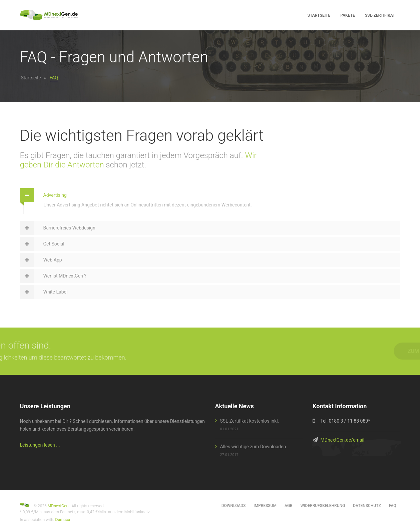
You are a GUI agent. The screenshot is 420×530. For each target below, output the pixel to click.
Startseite (31, 78)
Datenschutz (367, 506)
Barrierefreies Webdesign (69, 228)
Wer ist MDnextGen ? (65, 276)
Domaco (63, 520)
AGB (289, 506)
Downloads (234, 506)
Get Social (54, 244)
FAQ (393, 506)
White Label (56, 292)
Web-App (53, 260)
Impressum (265, 506)
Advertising (55, 195)
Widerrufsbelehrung (323, 506)
